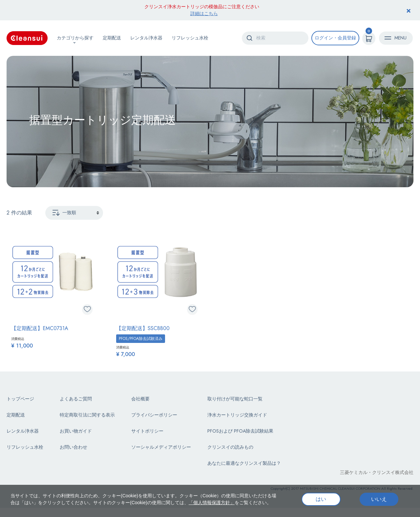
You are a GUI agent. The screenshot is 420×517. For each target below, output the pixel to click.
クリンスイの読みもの (230, 447)
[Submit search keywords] (250, 38)
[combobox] (275, 38)
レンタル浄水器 (146, 38)
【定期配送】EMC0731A (40, 328)
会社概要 (140, 399)
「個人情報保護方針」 (212, 503)
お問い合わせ (73, 447)
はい (321, 499)
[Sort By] (74, 213)
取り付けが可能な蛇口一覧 (235, 399)
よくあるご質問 (76, 399)
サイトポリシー (147, 431)
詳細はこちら (204, 13)
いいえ (379, 499)
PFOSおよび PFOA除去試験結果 (240, 431)
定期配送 (112, 38)
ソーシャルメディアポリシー (161, 447)
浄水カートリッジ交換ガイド (237, 415)
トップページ (20, 399)
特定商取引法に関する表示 (87, 415)
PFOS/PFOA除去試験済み (141, 339)
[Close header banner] (409, 10)
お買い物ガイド (76, 431)
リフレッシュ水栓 (190, 38)
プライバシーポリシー (154, 415)
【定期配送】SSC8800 (143, 328)
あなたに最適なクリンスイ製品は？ (244, 463)
